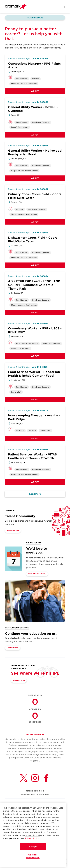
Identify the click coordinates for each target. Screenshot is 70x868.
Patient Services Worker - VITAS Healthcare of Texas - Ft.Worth (32, 456)
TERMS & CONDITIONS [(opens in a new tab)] (35, 791)
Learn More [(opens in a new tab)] (13, 648)
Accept (33, 852)
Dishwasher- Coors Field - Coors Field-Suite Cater (33, 239)
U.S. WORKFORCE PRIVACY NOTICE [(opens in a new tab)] (35, 794)
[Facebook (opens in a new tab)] (46, 778)
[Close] (62, 813)
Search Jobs (19, 680)
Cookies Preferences (33, 862)
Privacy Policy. (32, 844)
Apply (35, 91)
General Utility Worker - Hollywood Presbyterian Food (35, 152)
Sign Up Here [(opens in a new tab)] (13, 530)
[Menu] (64, 7)
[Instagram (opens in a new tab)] (35, 778)
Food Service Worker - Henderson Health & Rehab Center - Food (34, 374)
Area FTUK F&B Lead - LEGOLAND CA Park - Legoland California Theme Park (34, 285)
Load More (35, 494)
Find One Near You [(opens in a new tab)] (37, 574)
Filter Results (35, 18)
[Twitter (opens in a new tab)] (24, 778)
